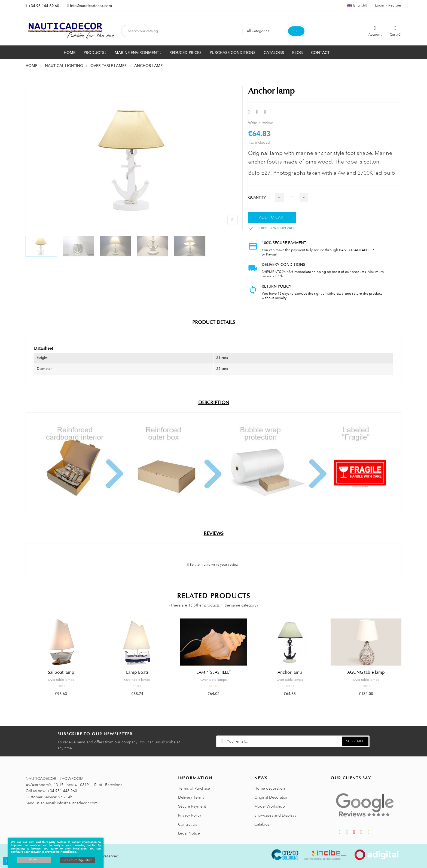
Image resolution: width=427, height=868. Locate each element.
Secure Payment (192, 806)
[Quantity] (292, 197)
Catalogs (262, 824)
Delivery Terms (191, 797)
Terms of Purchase (194, 788)
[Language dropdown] (357, 5)
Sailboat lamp (61, 672)
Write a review (260, 123)
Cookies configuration (77, 860)
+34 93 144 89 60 (44, 6)
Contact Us (187, 824)
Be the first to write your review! (213, 565)
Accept (34, 860)
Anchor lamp (290, 672)
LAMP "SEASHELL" (213, 672)
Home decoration (270, 788)
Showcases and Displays (275, 815)
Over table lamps (61, 680)
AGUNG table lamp (366, 672)
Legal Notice (189, 833)
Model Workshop (270, 806)
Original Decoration (271, 797)
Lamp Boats (137, 672)
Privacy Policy (190, 815)
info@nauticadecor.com (91, 6)
